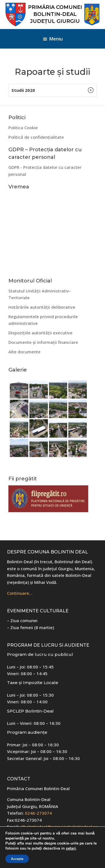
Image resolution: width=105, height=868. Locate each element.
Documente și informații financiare (43, 342)
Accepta (17, 859)
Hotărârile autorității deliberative (42, 307)
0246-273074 (38, 813)
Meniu (56, 39)
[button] (53, 90)
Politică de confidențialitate (36, 137)
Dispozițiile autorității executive (40, 333)
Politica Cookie (23, 128)
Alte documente (25, 352)
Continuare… (20, 593)
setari (71, 848)
